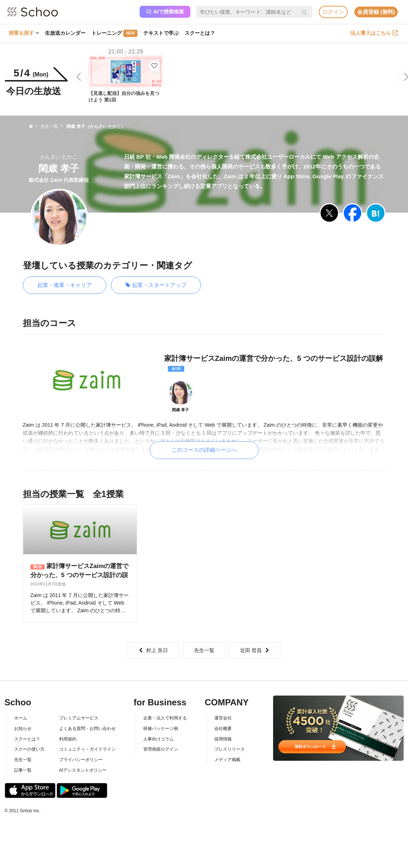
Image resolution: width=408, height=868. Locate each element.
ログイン (333, 12)
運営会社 (223, 718)
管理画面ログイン (161, 749)
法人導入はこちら (374, 33)
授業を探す (24, 33)
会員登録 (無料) (376, 12)
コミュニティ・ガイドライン (87, 749)
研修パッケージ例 (161, 729)
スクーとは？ (200, 33)
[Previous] (79, 77)
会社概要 (223, 729)
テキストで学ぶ (161, 33)
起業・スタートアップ (156, 285)
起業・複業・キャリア (65, 285)
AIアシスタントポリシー (83, 770)
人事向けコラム (158, 739)
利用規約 (68, 739)
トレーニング (114, 33)
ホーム (21, 718)
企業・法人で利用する (165, 718)
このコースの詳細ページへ (204, 450)
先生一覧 (204, 650)
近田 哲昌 (255, 650)
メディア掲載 (227, 760)
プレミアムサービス (79, 718)
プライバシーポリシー (81, 760)
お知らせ (23, 729)
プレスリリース (230, 749)
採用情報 (223, 739)
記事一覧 (23, 770)
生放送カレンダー (65, 33)
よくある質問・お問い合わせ (87, 729)
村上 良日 (153, 650)
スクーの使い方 (29, 749)
